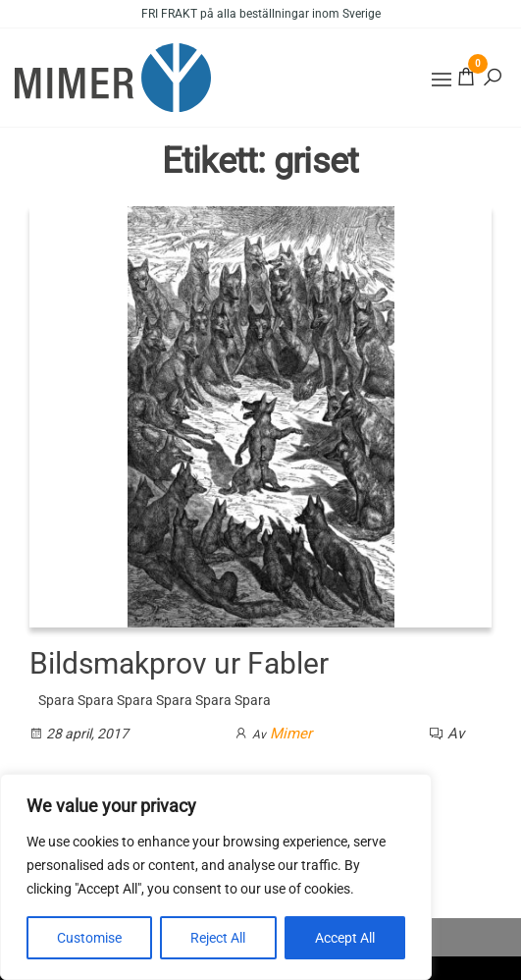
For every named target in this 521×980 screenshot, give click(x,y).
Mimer (291, 734)
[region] (216, 877)
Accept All (345, 938)
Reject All (218, 938)
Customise (89, 938)
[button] (442, 80)
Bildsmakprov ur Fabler (179, 663)
